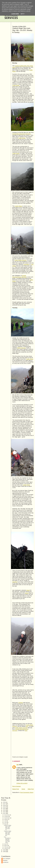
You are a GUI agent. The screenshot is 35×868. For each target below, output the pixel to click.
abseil (28, 590)
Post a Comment (16, 786)
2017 (5, 804)
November (7, 815)
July (5, 821)
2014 (5, 809)
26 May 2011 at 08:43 (22, 783)
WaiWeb (5, 860)
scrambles (26, 264)
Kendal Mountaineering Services (21, 134)
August (6, 819)
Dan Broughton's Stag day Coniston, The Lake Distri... (7, 840)
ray (18, 765)
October (6, 816)
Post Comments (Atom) (27, 792)
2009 (5, 852)
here (27, 726)
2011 (5, 813)
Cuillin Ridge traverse (21, 260)
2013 (5, 810)
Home (23, 789)
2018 (5, 802)
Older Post (31, 789)
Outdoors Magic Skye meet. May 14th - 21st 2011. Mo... (8, 833)
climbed (20, 703)
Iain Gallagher (7, 859)
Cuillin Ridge (16, 85)
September (7, 818)
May (5, 824)
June (6, 822)
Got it (22, 14)
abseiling (15, 582)
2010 (5, 850)
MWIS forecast (21, 348)
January (6, 848)
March (6, 845)
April (6, 844)
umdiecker (6, 862)
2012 (5, 812)
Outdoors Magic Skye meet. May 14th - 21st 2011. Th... (8, 828)
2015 (5, 807)
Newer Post (16, 789)
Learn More (15, 14)
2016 (5, 805)
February (7, 847)
